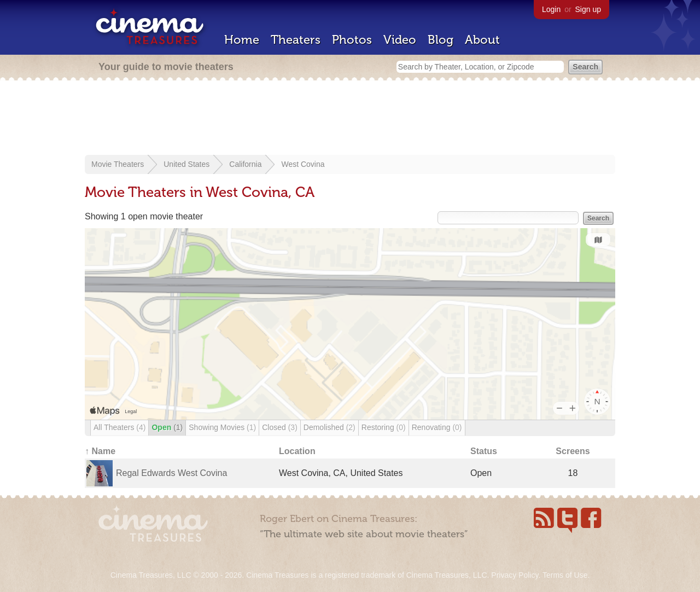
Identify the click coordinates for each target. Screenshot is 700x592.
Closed (280, 427)
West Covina (303, 164)
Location (297, 451)
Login (551, 9)
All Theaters (119, 427)
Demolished (329, 427)
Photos (352, 40)
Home (242, 40)
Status (484, 451)
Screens (573, 451)
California (245, 164)
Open (167, 427)
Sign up (588, 9)
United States (186, 164)
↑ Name (100, 451)
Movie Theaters (118, 164)
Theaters (296, 40)
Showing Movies (222, 427)
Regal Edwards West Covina (171, 473)
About (482, 40)
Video (400, 40)
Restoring (384, 427)
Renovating (437, 427)
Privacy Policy (515, 575)
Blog (441, 40)
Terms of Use (565, 575)
